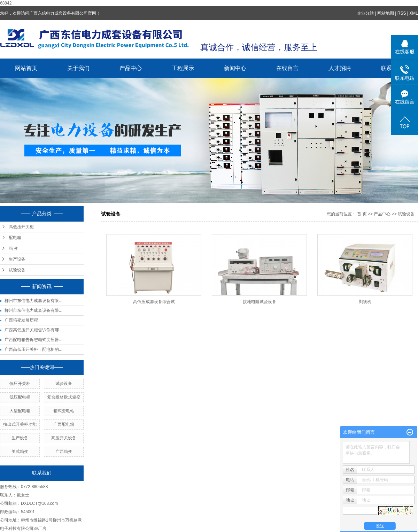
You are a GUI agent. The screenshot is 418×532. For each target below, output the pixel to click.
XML (414, 13)
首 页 (362, 214)
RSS (402, 13)
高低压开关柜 (21, 227)
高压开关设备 (64, 438)
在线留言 (287, 68)
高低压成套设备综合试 (154, 302)
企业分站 (365, 13)
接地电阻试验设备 (260, 302)
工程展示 (183, 68)
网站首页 (26, 68)
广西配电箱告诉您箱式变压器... (33, 340)
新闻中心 (235, 68)
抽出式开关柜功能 (20, 424)
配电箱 (15, 238)
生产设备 (17, 259)
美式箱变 (20, 452)
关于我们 (78, 68)
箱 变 (13, 248)
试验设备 (17, 270)
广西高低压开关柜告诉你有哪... (33, 330)
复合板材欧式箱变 (64, 397)
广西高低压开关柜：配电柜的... (33, 349)
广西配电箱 (64, 424)
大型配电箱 (20, 411)
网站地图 (386, 13)
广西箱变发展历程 (21, 320)
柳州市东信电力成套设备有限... (33, 301)
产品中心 (131, 68)
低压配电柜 (20, 397)
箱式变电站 (64, 411)
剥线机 (365, 302)
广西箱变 (64, 452)
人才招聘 (340, 68)
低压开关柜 (20, 384)
